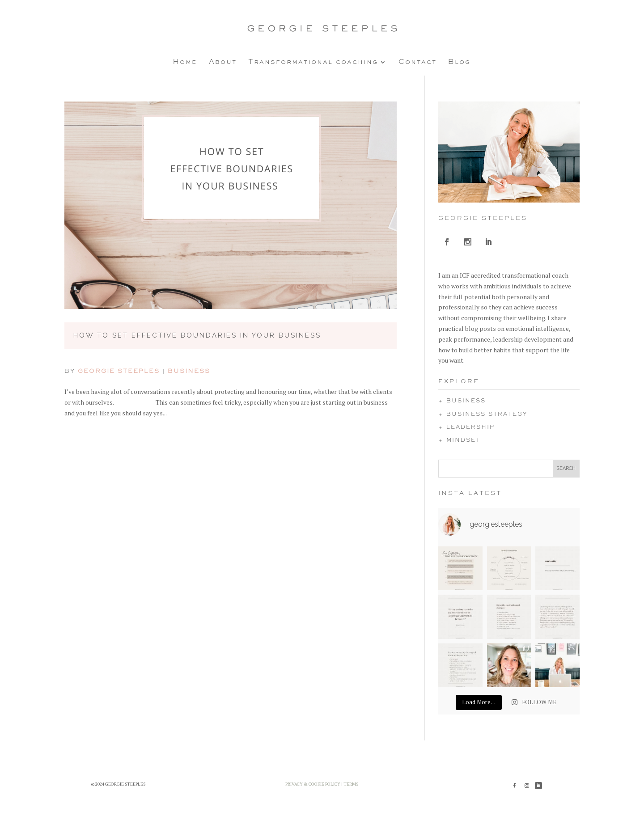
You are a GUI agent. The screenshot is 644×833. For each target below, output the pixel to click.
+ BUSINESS (462, 401)
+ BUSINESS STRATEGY (483, 415)
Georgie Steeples (119, 372)
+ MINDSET (459, 441)
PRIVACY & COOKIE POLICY (313, 784)
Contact (417, 62)
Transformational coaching (313, 62)
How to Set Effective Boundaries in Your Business (197, 335)
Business (189, 372)
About (223, 62)
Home (185, 62)
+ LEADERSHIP (467, 428)
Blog (459, 62)
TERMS (351, 784)
